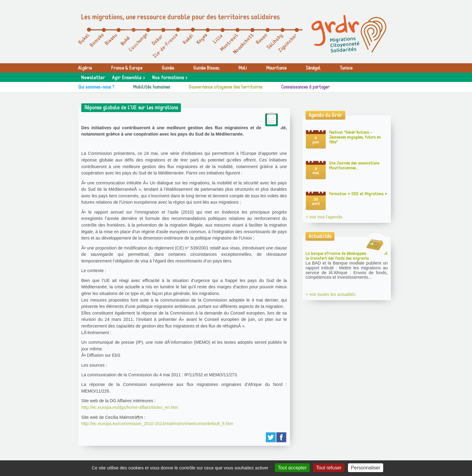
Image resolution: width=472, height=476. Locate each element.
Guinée (168, 68)
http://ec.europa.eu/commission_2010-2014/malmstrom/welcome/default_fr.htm (157, 424)
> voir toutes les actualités (331, 294)
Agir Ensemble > (128, 78)
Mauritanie (276, 68)
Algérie (85, 68)
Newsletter (93, 78)
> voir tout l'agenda (324, 217)
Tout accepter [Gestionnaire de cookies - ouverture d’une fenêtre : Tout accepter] (292, 468)
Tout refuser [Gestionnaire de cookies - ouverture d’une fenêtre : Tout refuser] (329, 468)
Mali (243, 68)
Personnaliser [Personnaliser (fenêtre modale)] (366, 468)
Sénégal (313, 68)
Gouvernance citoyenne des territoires (226, 87)
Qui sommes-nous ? (96, 87)
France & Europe (127, 68)
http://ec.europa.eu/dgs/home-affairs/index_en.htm (130, 407)
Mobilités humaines (152, 87)
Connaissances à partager (305, 87)
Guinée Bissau (206, 68)
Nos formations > (170, 78)
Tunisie (346, 68)
